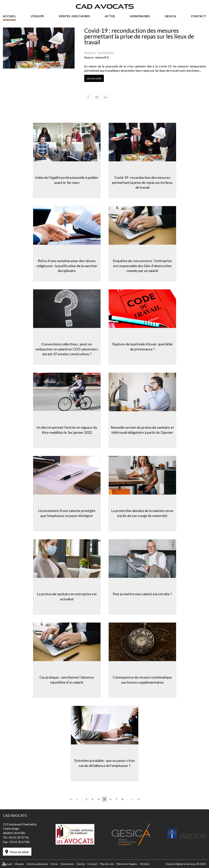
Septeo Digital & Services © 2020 (186, 864)
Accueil (9, 16)
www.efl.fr (102, 57)
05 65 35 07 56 (19, 837)
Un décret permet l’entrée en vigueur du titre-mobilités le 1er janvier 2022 (67, 430)
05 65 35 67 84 (20, 842)
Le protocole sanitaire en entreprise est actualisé (67, 596)
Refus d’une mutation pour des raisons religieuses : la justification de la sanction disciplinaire (67, 266)
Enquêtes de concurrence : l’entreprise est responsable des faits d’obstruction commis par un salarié (142, 266)
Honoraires (140, 16)
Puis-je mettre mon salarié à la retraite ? (142, 594)
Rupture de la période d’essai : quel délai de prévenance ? (142, 347)
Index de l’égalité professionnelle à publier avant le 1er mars (67, 180)
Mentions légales (127, 864)
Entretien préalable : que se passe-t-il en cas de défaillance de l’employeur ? (105, 763)
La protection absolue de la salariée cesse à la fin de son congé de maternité (142, 513)
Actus (110, 16)
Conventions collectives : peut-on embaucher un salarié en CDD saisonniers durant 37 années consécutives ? (67, 349)
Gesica (170, 16)
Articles (145, 864)
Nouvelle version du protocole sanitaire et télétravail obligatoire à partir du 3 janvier (142, 430)
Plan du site (107, 864)
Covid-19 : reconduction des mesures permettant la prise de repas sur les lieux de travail (142, 182)
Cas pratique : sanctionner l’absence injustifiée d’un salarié (67, 680)
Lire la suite (94, 78)
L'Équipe (37, 16)
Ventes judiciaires (74, 16)
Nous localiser (20, 852)
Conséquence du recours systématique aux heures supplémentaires (142, 680)
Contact (199, 16)
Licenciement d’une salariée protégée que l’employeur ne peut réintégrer (67, 513)
